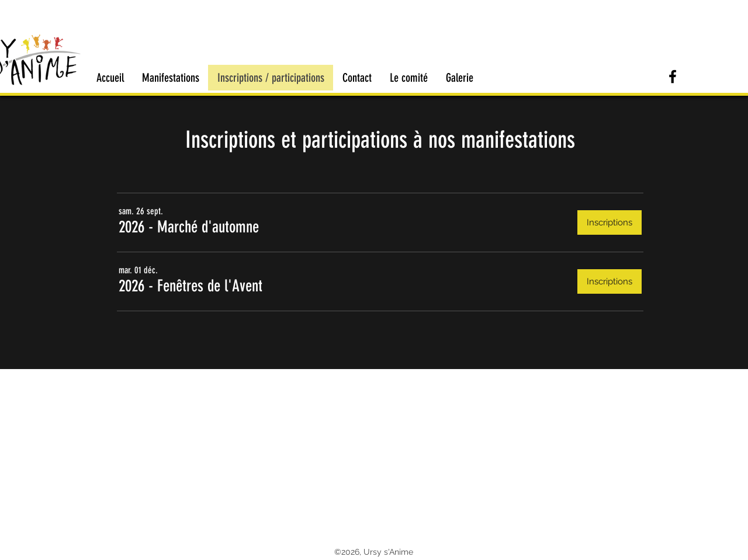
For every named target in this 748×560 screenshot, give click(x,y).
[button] (189, 227)
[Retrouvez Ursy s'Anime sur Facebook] (673, 76)
